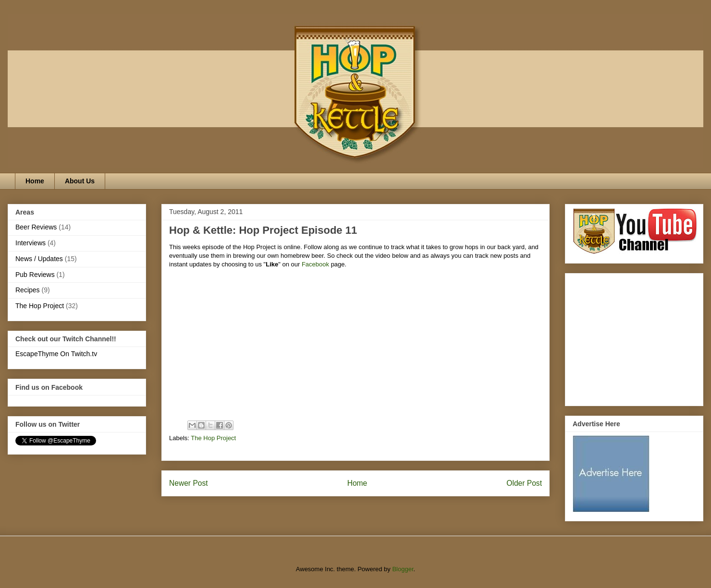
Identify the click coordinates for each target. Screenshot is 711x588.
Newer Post (189, 483)
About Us (80, 181)
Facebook (314, 264)
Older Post (524, 483)
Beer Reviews (36, 227)
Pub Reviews (35, 275)
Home (35, 181)
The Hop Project (213, 438)
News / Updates (39, 259)
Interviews (31, 243)
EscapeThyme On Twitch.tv (56, 354)
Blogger (403, 569)
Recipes (28, 290)
